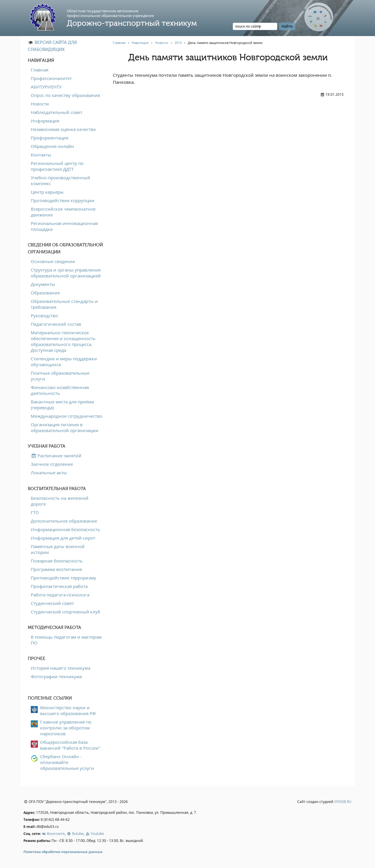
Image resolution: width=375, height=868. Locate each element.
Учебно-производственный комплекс (60, 180)
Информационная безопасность (65, 529)
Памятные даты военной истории (58, 549)
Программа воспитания (56, 569)
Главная (40, 70)
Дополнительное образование (64, 521)
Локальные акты (49, 473)
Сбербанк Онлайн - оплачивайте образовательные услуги (67, 762)
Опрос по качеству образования (65, 95)
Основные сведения (53, 261)
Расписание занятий (56, 456)
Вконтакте (53, 834)
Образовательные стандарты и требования (64, 304)
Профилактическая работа (59, 586)
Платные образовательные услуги (60, 376)
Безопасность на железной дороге (60, 501)
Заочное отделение (52, 464)
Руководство (44, 316)
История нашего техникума (60, 668)
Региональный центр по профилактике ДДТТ (57, 166)
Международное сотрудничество (67, 416)
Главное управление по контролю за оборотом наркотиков (66, 728)
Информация (45, 121)
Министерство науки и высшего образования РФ (68, 710)
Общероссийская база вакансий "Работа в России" (70, 745)
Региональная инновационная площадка (64, 226)
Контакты (41, 155)
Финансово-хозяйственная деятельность (60, 390)
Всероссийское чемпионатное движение (63, 212)
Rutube (75, 834)
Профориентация (50, 138)
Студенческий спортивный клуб (65, 612)
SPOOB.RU (343, 802)
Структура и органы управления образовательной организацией (66, 273)
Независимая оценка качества (63, 129)
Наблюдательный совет (57, 112)
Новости (40, 104)
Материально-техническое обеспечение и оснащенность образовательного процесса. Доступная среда (63, 341)
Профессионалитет (51, 78)
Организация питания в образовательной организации (65, 427)
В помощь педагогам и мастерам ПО (66, 640)
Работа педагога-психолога (60, 595)
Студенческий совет (52, 603)
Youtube (95, 834)
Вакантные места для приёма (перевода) (62, 405)
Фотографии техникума (56, 676)
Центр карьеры (47, 192)
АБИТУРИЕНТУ (46, 87)
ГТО (35, 512)
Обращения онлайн (52, 146)
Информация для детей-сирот (63, 538)
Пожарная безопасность (57, 561)
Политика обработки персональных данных (63, 852)
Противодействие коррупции (63, 200)
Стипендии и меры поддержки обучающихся (64, 361)
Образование (45, 293)
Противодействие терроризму (63, 578)
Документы (43, 284)
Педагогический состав (56, 324)
